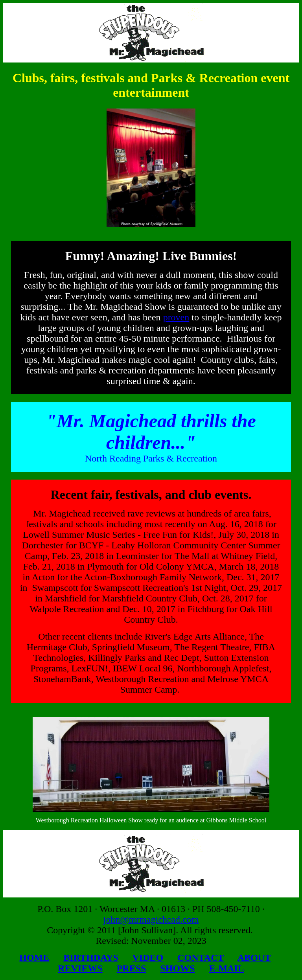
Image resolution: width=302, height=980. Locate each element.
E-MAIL (226, 968)
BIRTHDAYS (91, 958)
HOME (34, 958)
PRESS (132, 968)
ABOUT (254, 958)
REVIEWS (80, 968)
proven (176, 317)
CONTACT (201, 958)
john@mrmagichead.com (151, 919)
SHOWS (177, 968)
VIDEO (148, 958)
